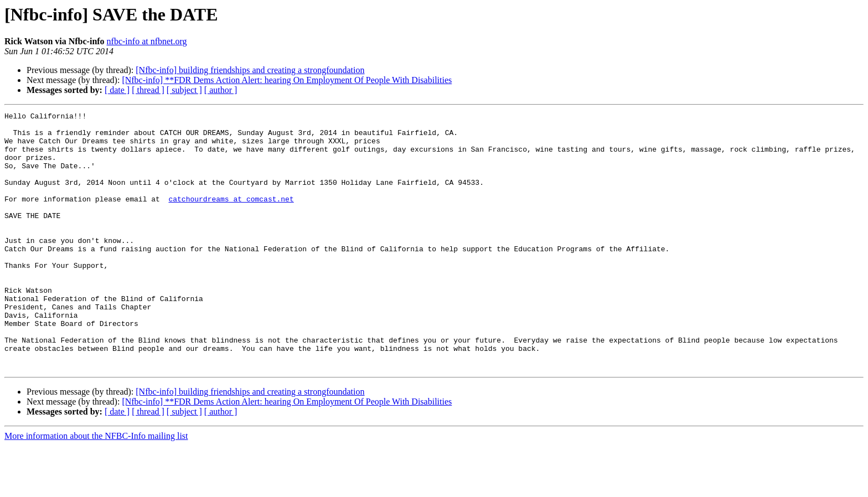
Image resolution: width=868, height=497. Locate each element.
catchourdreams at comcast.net (231, 217)
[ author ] (221, 90)
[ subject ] (184, 90)
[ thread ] (148, 90)
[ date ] (117, 90)
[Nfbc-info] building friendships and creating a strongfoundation (250, 70)
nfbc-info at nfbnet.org (147, 41)
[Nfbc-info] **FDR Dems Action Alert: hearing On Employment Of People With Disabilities (287, 80)
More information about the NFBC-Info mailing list (96, 487)
